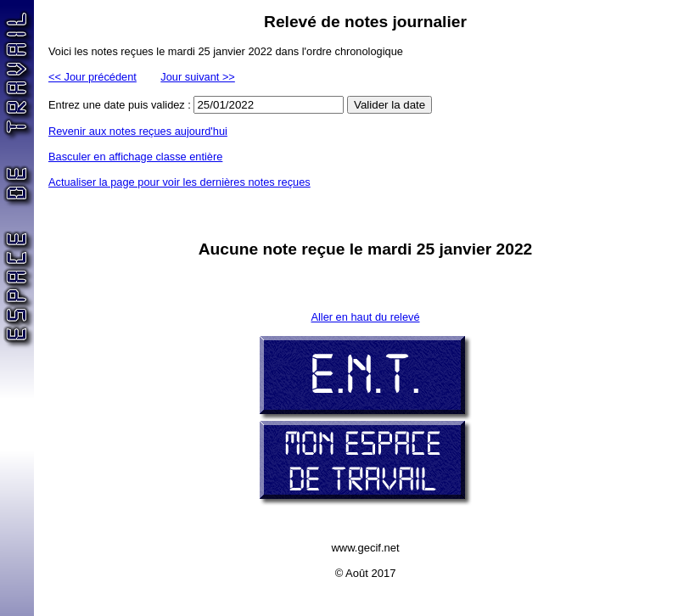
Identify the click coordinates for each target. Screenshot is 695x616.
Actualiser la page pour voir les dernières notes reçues (179, 182)
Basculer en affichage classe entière (135, 157)
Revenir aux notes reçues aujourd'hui (138, 131)
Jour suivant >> (198, 77)
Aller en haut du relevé (365, 317)
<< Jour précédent (92, 77)
